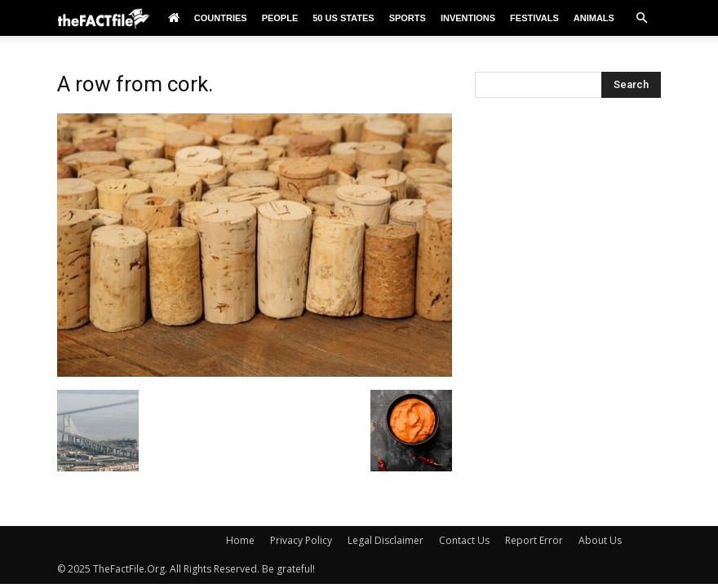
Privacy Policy (301, 540)
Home (240, 540)
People (280, 18)
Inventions (468, 18)
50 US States (343, 18)
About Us (600, 540)
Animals (594, 18)
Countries (221, 18)
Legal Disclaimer (386, 540)
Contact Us (464, 540)
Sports (408, 18)
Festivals (534, 18)
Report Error (534, 540)
